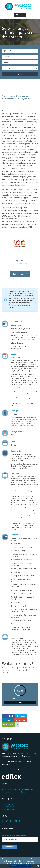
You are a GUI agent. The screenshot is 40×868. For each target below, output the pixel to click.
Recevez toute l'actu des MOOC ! (16, 835)
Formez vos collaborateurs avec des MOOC (8, 807)
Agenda (7, 792)
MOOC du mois (10, 789)
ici (15, 307)
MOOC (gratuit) (9, 96)
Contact (24, 792)
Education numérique (11, 99)
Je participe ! (20, 703)
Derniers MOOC (27, 789)
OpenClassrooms (24, 96)
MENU (20, 15)
